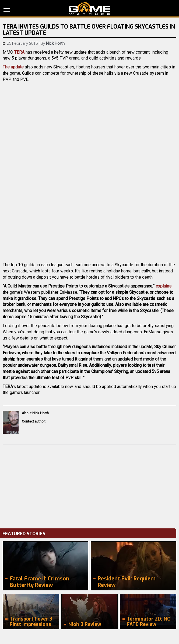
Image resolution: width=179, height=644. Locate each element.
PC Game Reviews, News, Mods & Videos (89, 9)
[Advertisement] (89, 485)
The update (13, 67)
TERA (19, 52)
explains (164, 286)
